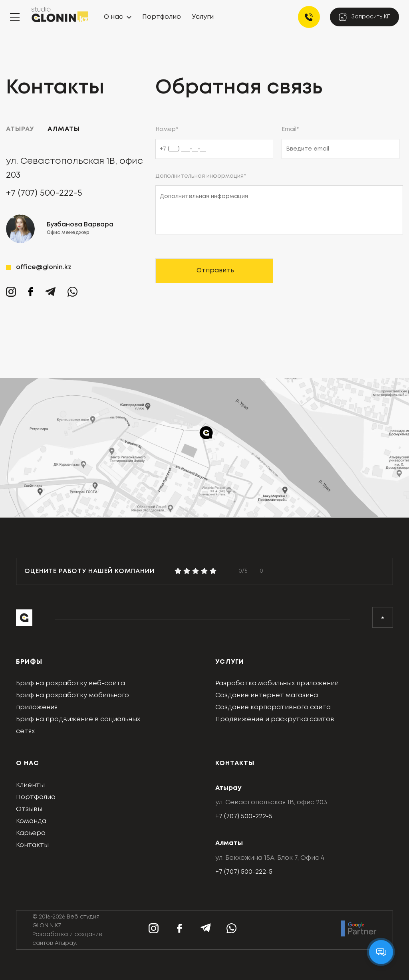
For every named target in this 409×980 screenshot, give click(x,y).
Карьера (31, 833)
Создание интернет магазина (267, 695)
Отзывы (29, 809)
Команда (31, 821)
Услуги (203, 17)
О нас (113, 17)
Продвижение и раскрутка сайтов (275, 719)
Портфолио (162, 17)
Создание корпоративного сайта (273, 707)
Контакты (32, 845)
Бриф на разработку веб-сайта (70, 683)
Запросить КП (364, 17)
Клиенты (30, 785)
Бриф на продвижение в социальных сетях (78, 725)
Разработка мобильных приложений (277, 683)
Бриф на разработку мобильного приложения (72, 701)
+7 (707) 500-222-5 (44, 193)
